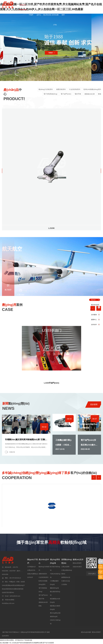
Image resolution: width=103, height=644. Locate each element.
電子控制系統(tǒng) (43, 590)
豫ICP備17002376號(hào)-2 (11, 632)
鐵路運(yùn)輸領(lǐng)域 (55, 608)
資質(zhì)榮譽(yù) (33, 574)
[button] (28, 73)
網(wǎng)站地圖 (86, 632)
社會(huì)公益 (66, 581)
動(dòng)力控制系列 (44, 568)
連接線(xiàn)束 (43, 602)
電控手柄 (41, 599)
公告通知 (64, 584)
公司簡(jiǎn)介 (32, 567)
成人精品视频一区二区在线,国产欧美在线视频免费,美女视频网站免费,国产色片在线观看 (27, 643)
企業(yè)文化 (31, 570)
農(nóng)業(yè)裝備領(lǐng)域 (55, 615)
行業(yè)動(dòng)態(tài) (67, 572)
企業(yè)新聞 (65, 567)
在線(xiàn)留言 (77, 567)
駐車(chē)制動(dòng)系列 (43, 583)
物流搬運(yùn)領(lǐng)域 (55, 600)
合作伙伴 (30, 577)
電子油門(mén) (43, 595)
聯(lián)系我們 (77, 563)
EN (84, 5)
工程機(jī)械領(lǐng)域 (54, 583)
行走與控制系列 (43, 577)
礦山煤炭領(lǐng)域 (55, 593)
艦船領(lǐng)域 (54, 588)
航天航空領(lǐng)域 (55, 568)
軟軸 (40, 606)
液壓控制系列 (43, 574)
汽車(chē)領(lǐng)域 (55, 576)
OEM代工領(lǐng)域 (55, 622)
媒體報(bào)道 (66, 577)
